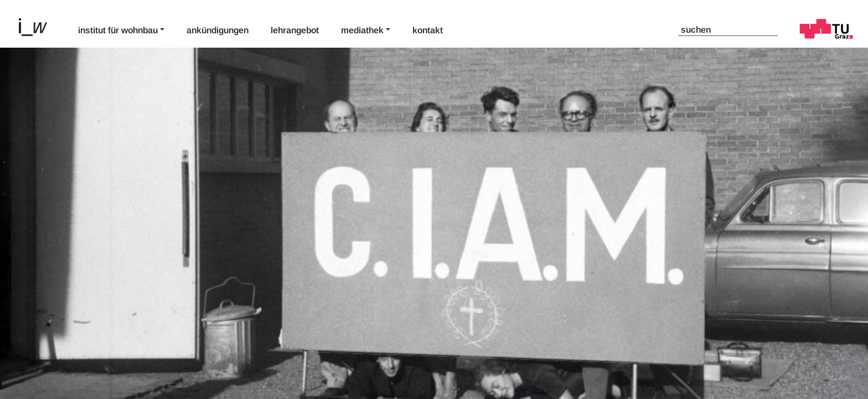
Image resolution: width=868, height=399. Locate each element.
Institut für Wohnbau (118, 30)
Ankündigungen (218, 30)
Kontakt (428, 30)
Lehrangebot (295, 30)
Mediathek (362, 30)
